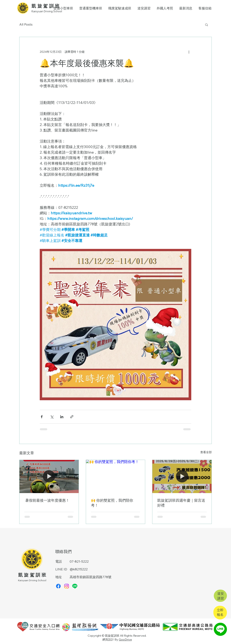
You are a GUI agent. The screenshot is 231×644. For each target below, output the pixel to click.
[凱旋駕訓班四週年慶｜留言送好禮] (182, 477)
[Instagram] (67, 586)
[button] (207, 25)
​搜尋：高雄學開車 (33, 586)
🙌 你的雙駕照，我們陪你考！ (112, 503)
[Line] (75, 586)
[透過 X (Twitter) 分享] (52, 417)
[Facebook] (58, 586)
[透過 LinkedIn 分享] (62, 417)
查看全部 (206, 452)
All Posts (26, 24)
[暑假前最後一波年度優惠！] (49, 477)
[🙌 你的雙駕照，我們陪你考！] (116, 477)
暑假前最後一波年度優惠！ (47, 500)
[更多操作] (189, 52)
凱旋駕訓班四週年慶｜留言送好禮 (181, 503)
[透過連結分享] (72, 417)
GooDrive (125, 640)
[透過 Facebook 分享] (42, 417)
